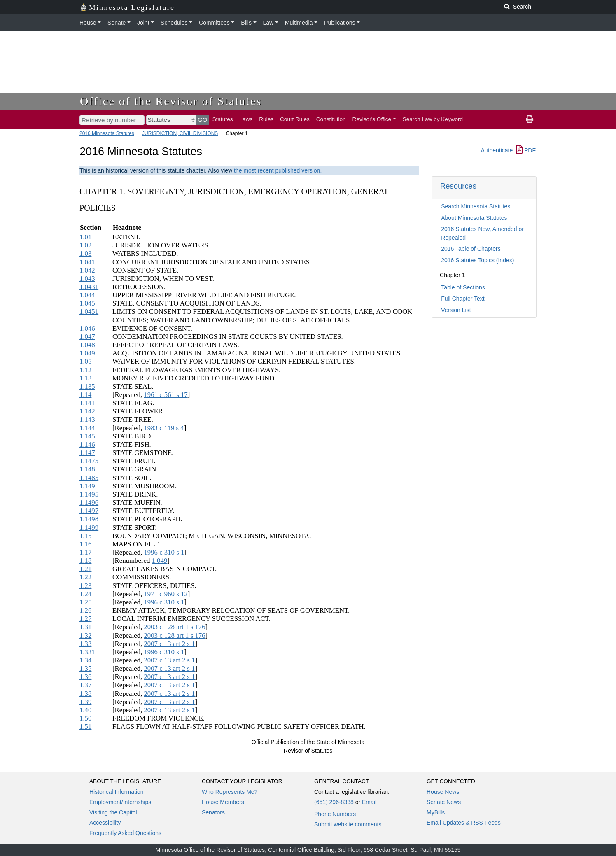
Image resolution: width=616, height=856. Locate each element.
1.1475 (89, 461)
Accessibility (105, 823)
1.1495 (89, 494)
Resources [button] (458, 186)
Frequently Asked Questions (125, 833)
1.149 (87, 486)
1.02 (85, 245)
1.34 (85, 660)
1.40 (85, 710)
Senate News (444, 802)
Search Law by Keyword (433, 119)
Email (369, 802)
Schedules (174, 23)
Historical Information (117, 792)
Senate (117, 23)
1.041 (87, 262)
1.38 (85, 694)
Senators (213, 812)
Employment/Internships (120, 802)
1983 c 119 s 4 (164, 428)
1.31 (85, 627)
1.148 (87, 469)
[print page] (530, 119)
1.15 (85, 536)
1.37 (85, 685)
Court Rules (295, 119)
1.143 (87, 419)
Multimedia (299, 23)
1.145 (87, 436)
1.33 (85, 644)
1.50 (85, 718)
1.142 (87, 411)
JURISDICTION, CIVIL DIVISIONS (180, 133)
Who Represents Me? (230, 792)
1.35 (85, 668)
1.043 (87, 279)
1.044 (87, 295)
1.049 (87, 353)
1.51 (85, 727)
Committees (214, 23)
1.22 (85, 577)
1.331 (87, 652)
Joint (143, 23)
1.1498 (89, 519)
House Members (223, 802)
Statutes (223, 119)
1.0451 (89, 311)
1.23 (85, 586)
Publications (340, 23)
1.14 (85, 395)
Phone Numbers (335, 814)
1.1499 (89, 528)
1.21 (85, 569)
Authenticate (497, 150)
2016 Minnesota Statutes (107, 133)
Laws (246, 119)
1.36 (85, 677)
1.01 (85, 237)
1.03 (85, 253)
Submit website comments (348, 824)
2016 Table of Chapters (471, 249)
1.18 (85, 561)
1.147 (87, 453)
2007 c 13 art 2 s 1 (169, 644)
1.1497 (89, 511)
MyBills (436, 812)
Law (268, 23)
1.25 (85, 602)
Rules (266, 119)
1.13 (85, 378)
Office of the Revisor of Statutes (171, 101)
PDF (526, 150)
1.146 (87, 444)
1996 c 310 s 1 (164, 552)
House (88, 23)
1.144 (87, 428)
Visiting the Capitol (113, 812)
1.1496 (89, 503)
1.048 (87, 345)
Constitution (331, 119)
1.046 (87, 328)
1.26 (85, 610)
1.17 (85, 552)
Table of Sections (463, 287)
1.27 (85, 619)
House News (443, 792)
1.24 (85, 594)
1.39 (85, 702)
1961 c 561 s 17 (166, 395)
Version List (456, 310)
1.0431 (89, 287)
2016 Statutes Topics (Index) (477, 260)
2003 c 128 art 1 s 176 (174, 627)
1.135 (87, 386)
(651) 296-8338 (334, 802)
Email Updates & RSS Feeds (464, 823)
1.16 (85, 544)
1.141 (87, 403)
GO (203, 120)
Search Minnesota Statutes (476, 206)
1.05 (85, 361)
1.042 (87, 270)
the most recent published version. (278, 170)
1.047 (87, 337)
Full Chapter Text (463, 299)
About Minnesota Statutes (474, 218)
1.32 (85, 636)
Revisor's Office (372, 119)
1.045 (87, 303)
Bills (246, 23)
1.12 (85, 370)
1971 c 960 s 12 (166, 594)
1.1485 (89, 478)
